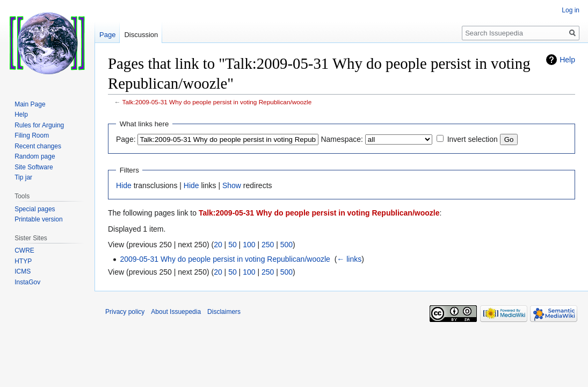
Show (232, 185)
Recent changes (38, 146)
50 (233, 245)
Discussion (141, 35)
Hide (124, 185)
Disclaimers (224, 312)
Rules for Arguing (39, 125)
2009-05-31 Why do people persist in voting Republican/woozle (225, 259)
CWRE (24, 250)
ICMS (23, 271)
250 (268, 245)
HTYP (23, 261)
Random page (35, 156)
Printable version (38, 219)
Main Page (30, 104)
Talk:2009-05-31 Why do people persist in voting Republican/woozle (217, 102)
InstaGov (27, 282)
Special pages (35, 209)
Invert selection (473, 139)
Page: (126, 139)
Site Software (34, 167)
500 (286, 245)
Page (107, 35)
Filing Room (32, 135)
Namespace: (342, 139)
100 (249, 245)
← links (349, 259)
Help (567, 60)
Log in (571, 10)
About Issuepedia (176, 312)
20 (218, 245)
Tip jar (23, 177)
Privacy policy (125, 312)
